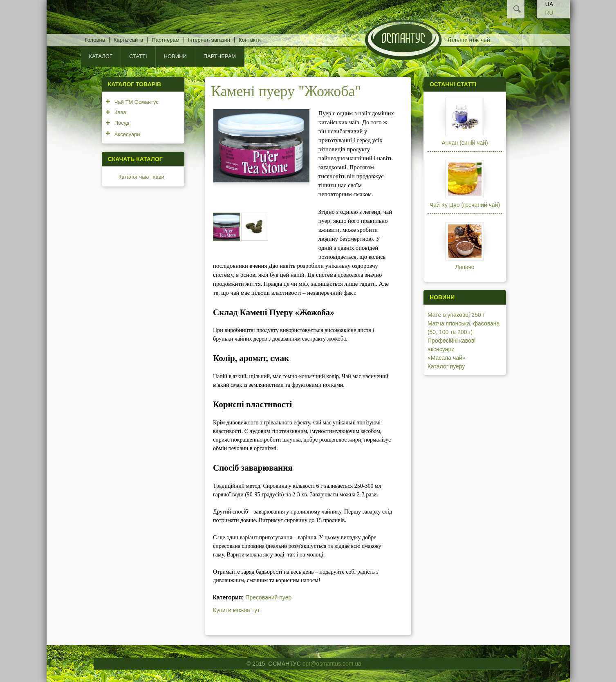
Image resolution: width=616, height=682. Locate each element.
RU (549, 13)
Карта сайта (128, 40)
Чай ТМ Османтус (137, 102)
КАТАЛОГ (101, 56)
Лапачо (465, 267)
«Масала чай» (447, 358)
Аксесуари (127, 134)
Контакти (250, 40)
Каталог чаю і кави (141, 177)
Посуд (122, 123)
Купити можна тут (236, 610)
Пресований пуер (268, 597)
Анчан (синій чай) (465, 143)
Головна (95, 40)
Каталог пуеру (446, 366)
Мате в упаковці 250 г (456, 315)
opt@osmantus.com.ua (332, 664)
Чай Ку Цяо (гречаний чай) (465, 205)
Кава (120, 112)
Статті (138, 56)
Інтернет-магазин (209, 40)
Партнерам (165, 40)
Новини (175, 56)
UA (549, 4)
